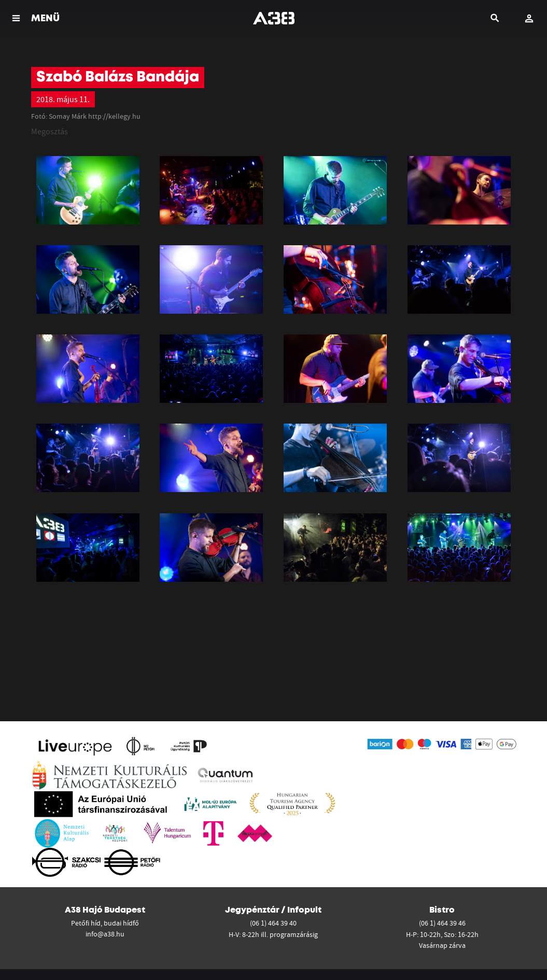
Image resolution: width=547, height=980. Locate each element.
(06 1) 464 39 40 (273, 923)
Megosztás (50, 131)
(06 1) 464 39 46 (442, 923)
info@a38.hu (105, 934)
